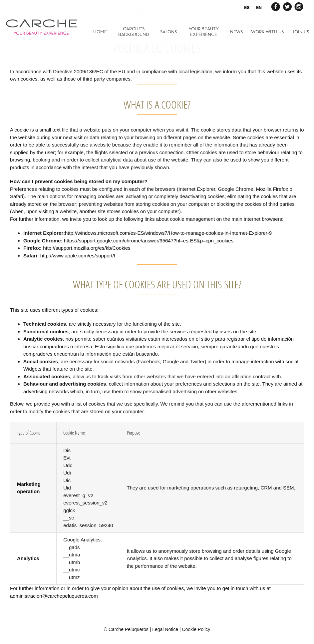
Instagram (298, 6)
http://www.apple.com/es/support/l (78, 256)
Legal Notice (165, 629)
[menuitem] (104, 32)
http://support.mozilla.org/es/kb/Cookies (87, 248)
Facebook (276, 6)
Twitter (287, 6)
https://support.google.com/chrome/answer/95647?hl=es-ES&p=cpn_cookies (149, 241)
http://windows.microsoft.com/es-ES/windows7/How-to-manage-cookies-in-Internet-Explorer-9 (168, 233)
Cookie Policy (196, 629)
